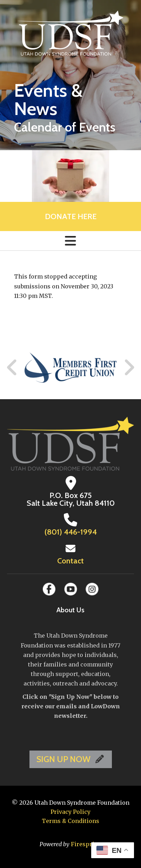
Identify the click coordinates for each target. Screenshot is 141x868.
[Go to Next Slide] (129, 368)
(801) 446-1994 (71, 532)
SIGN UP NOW (71, 759)
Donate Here (71, 216)
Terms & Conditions (70, 821)
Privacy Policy (70, 812)
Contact (70, 561)
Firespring (86, 844)
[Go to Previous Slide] (12, 368)
